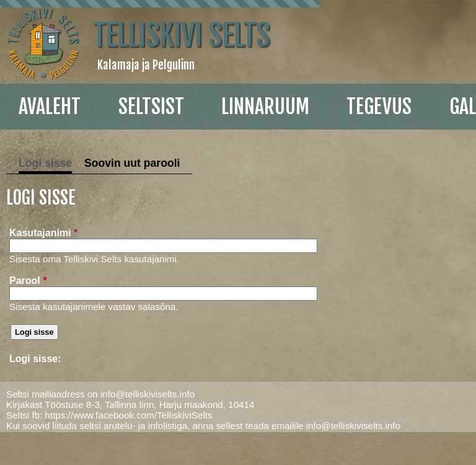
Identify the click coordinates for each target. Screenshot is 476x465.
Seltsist (151, 107)
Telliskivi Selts (181, 35)
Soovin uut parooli (132, 163)
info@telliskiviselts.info (148, 394)
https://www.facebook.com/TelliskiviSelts (128, 415)
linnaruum (265, 107)
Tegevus (379, 107)
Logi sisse (45, 163)
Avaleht (50, 107)
